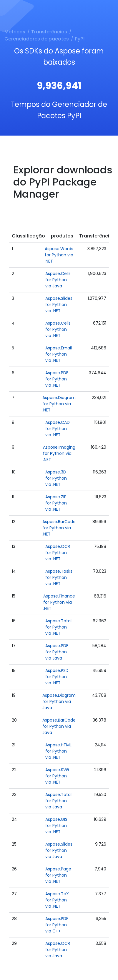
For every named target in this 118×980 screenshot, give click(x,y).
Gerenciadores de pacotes (37, 39)
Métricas (15, 32)
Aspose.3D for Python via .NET (56, 478)
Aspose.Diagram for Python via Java (59, 701)
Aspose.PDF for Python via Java (57, 652)
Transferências (49, 32)
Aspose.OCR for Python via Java (58, 950)
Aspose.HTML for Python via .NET (58, 751)
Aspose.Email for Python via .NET (59, 354)
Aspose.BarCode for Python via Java (59, 726)
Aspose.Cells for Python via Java (58, 280)
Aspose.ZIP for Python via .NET (56, 503)
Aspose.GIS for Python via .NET (56, 826)
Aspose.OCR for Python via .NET (58, 553)
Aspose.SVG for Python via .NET (57, 776)
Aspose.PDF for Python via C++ (57, 925)
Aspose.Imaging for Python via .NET (59, 453)
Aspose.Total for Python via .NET (58, 627)
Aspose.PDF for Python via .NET (57, 379)
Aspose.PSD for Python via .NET (57, 677)
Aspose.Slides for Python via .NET (59, 305)
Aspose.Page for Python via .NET (58, 875)
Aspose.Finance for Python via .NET (59, 602)
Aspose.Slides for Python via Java (59, 850)
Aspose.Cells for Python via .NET (58, 329)
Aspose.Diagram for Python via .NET (59, 404)
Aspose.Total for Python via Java (58, 801)
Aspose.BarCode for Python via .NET (59, 528)
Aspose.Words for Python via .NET (59, 255)
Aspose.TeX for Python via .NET (57, 900)
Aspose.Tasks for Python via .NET (59, 577)
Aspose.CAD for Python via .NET (58, 429)
